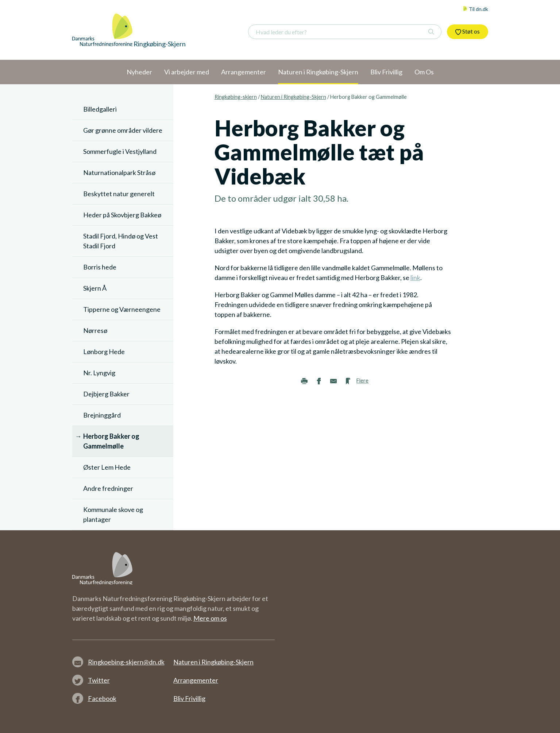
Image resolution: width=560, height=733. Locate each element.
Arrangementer (196, 680)
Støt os (468, 31)
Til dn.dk (475, 9)
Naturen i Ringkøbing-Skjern (293, 97)
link (415, 278)
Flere (362, 381)
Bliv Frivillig (189, 698)
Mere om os (210, 618)
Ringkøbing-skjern (236, 97)
